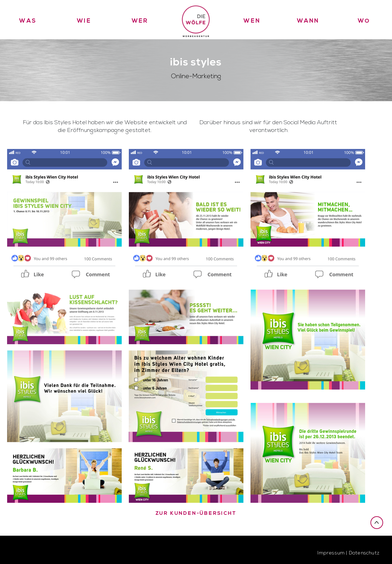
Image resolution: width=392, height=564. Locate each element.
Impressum (331, 553)
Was (28, 21)
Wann (308, 21)
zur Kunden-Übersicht (196, 514)
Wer (140, 21)
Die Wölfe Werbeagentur (196, 19)
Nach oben (377, 522)
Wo (364, 21)
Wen (252, 21)
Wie (84, 21)
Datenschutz (364, 553)
